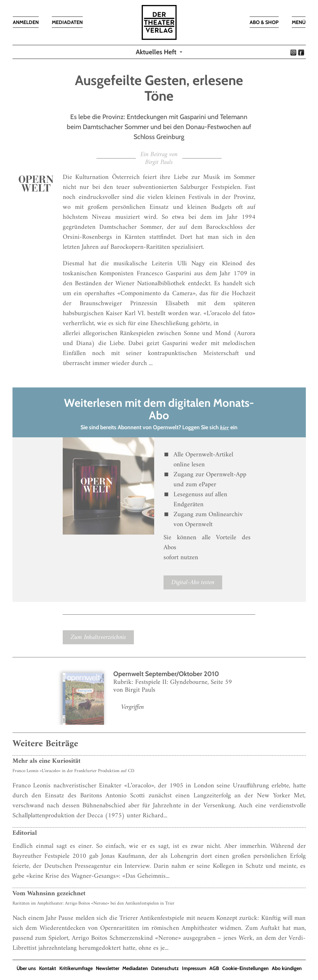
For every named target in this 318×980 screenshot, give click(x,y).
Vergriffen (132, 707)
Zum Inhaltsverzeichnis (98, 637)
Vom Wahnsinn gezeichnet (49, 894)
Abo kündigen (287, 968)
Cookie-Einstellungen (245, 968)
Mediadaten (135, 968)
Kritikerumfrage (76, 968)
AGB (214, 968)
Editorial (25, 833)
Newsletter (108, 968)
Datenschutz (165, 968)
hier (225, 428)
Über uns (26, 968)
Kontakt (48, 968)
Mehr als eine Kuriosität (46, 761)
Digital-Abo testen (193, 582)
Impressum (194, 968)
